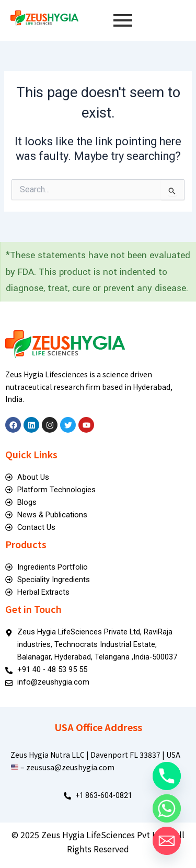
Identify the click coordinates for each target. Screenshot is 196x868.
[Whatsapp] (167, 808)
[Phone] (167, 776)
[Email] (167, 841)
